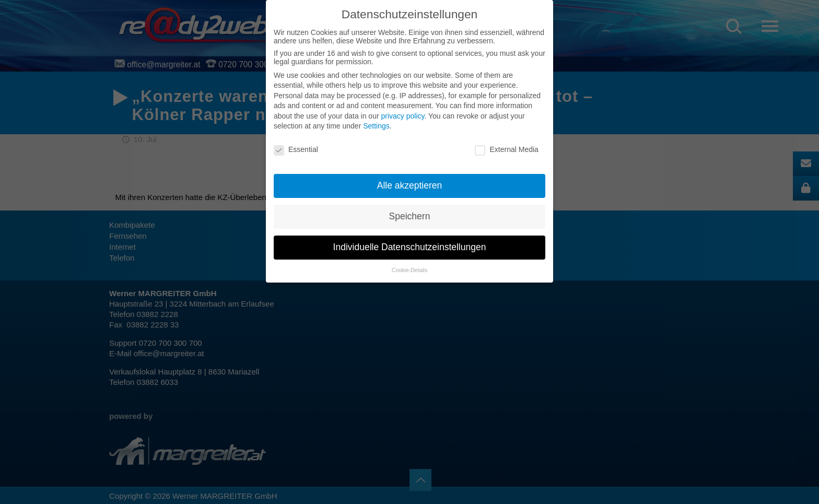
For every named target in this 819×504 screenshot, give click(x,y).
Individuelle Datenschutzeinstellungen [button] (410, 247)
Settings (376, 126)
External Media (506, 149)
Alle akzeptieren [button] (410, 185)
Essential (296, 149)
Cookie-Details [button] (409, 270)
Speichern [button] (410, 216)
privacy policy (402, 116)
